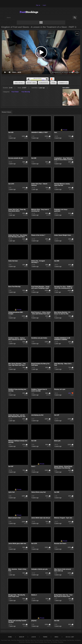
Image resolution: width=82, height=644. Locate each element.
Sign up (38, 5)
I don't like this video (47, 79)
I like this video (28, 79)
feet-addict (66, 88)
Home (10, 637)
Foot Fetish (15, 92)
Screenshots (44, 83)
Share (53, 83)
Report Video (31, 83)
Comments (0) (63, 83)
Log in (44, 5)
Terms (45, 637)
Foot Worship (26, 92)
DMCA (56, 637)
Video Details (19, 83)
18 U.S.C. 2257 (70, 637)
